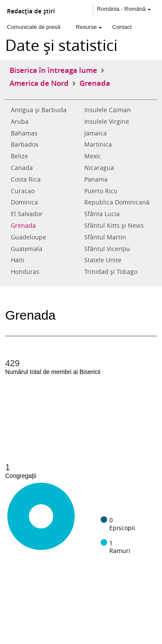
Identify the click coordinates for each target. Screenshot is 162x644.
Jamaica (95, 133)
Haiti (17, 260)
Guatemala (27, 249)
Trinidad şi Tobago (111, 272)
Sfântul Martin (105, 237)
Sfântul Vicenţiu (107, 249)
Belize (19, 156)
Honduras (25, 272)
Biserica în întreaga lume (53, 70)
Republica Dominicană (117, 202)
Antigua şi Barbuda (39, 110)
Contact (122, 27)
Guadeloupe (29, 237)
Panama (96, 179)
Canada (22, 168)
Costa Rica (26, 179)
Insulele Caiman (108, 110)
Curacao (23, 191)
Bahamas (24, 133)
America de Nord (39, 83)
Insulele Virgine (107, 122)
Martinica (98, 145)
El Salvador (27, 214)
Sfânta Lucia (102, 214)
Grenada (23, 226)
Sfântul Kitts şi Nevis (114, 226)
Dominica (24, 202)
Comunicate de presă (34, 27)
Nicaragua (99, 168)
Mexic (93, 156)
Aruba (20, 122)
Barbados (25, 145)
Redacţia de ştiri (31, 11)
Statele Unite (103, 260)
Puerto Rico (101, 191)
